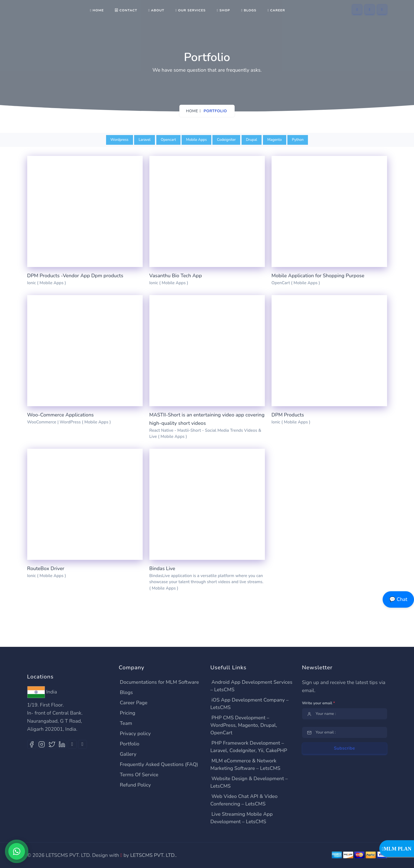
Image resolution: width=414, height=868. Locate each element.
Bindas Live (162, 568)
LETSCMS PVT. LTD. (153, 855)
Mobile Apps (196, 140)
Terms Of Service (139, 775)
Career (276, 10)
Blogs (249, 10)
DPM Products (288, 415)
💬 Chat (398, 599)
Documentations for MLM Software (160, 682)
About (156, 10)
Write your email (319, 703)
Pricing (128, 713)
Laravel (145, 140)
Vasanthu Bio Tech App (176, 276)
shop (224, 10)
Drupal (252, 140)
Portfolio (130, 744)
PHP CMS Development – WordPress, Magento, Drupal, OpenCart (244, 725)
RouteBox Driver (46, 568)
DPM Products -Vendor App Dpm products (75, 276)
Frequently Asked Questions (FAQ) (159, 764)
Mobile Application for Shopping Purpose (318, 276)
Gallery (128, 754)
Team (126, 723)
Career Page (134, 703)
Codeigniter (226, 140)
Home (97, 10)
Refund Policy (136, 785)
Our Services (191, 10)
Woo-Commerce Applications (61, 415)
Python (298, 140)
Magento (275, 140)
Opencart (168, 140)
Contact (126, 10)
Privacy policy (135, 734)
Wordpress (120, 140)
